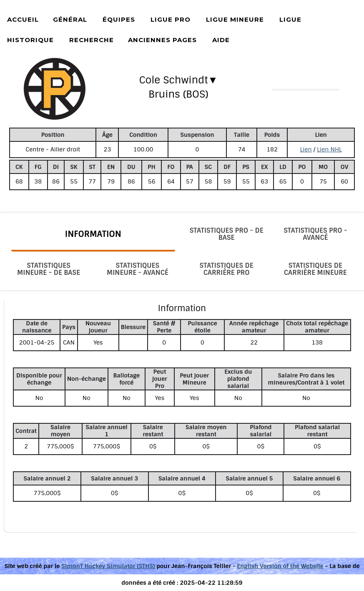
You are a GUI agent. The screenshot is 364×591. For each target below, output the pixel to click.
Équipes (119, 19)
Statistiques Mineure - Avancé (138, 269)
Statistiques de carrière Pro (227, 269)
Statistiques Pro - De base (227, 234)
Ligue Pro (171, 19)
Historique (30, 40)
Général (70, 19)
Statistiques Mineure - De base (49, 269)
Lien (306, 149)
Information (93, 234)
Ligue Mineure (235, 19)
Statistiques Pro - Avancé (315, 234)
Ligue (290, 19)
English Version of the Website (280, 566)
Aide (221, 40)
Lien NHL (329, 149)
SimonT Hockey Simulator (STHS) (108, 566)
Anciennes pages (162, 40)
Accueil (23, 19)
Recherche (92, 40)
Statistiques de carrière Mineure (315, 269)
